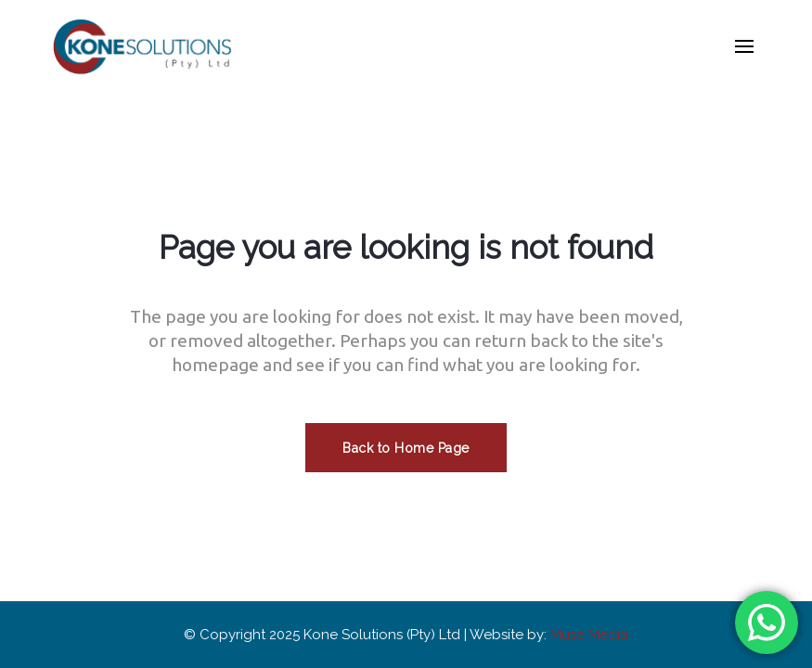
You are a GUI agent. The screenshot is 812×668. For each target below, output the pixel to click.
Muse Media (589, 635)
